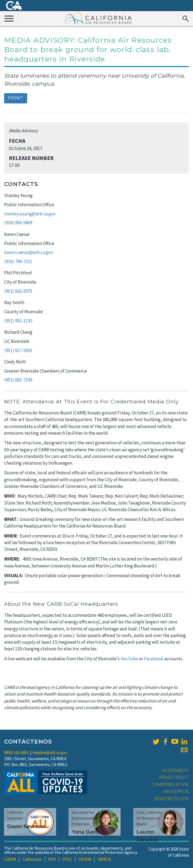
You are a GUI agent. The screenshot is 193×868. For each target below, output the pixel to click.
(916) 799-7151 (18, 261)
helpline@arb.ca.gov (50, 753)
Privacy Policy (174, 777)
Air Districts (176, 791)
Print (16, 98)
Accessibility (176, 770)
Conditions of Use (170, 784)
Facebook (154, 659)
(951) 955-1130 (18, 321)
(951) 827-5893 (18, 350)
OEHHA (85, 859)
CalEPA (10, 859)
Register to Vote (172, 799)
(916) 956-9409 (18, 223)
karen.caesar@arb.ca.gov (29, 252)
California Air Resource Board (98, 18)
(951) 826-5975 (18, 291)
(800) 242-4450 (16, 753)
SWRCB (104, 859)
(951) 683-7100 (18, 380)
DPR (52, 859)
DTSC (67, 859)
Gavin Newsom (26, 826)
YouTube (129, 659)
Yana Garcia (87, 832)
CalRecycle (32, 859)
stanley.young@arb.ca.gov (30, 214)
